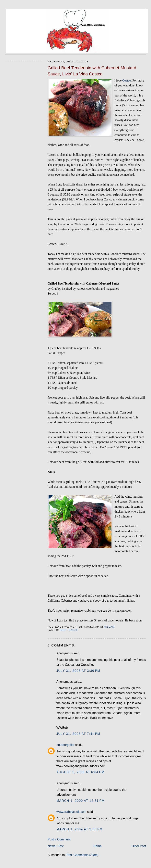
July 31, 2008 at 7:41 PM (78, 734)
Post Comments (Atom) (82, 855)
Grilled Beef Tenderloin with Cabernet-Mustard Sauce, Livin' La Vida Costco (92, 71)
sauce (74, 630)
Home (98, 846)
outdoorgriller (65, 745)
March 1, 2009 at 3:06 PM (80, 829)
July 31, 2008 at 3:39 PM (78, 671)
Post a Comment (59, 839)
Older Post (139, 846)
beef (64, 630)
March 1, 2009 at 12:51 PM (81, 801)
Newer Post (56, 846)
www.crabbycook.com (71, 812)
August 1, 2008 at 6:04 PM (80, 772)
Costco (127, 80)
